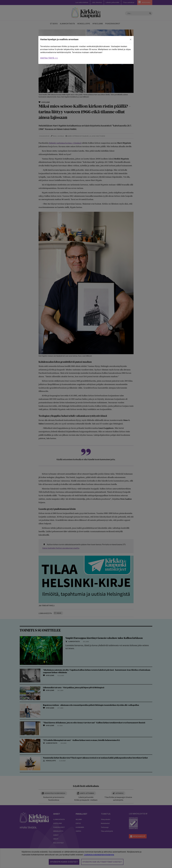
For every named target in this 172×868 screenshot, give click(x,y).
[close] (131, 40)
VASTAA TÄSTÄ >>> (49, 58)
